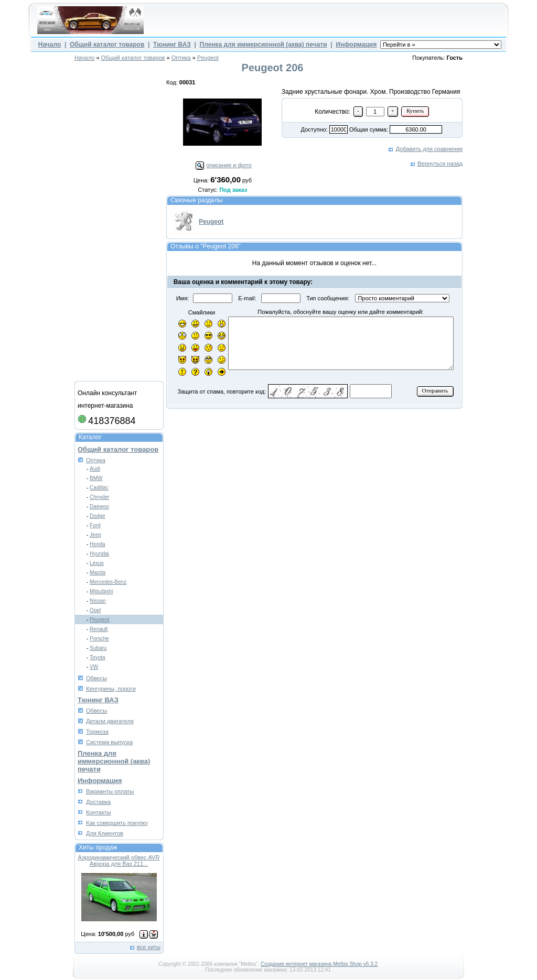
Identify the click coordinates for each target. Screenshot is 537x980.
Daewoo (99, 507)
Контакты (99, 812)
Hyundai (99, 554)
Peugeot (208, 58)
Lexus (97, 563)
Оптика (181, 58)
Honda (97, 544)
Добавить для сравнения (429, 149)
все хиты (149, 947)
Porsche (99, 639)
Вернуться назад (440, 164)
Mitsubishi (101, 591)
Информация (356, 45)
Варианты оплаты (110, 791)
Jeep (95, 535)
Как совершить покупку (117, 823)
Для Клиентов (105, 833)
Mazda (98, 573)
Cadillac (99, 488)
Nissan (98, 601)
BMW (96, 478)
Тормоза (97, 732)
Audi (95, 469)
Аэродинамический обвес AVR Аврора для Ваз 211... (119, 861)
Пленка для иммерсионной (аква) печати (264, 45)
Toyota (97, 657)
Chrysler (99, 497)
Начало (50, 45)
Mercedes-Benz (108, 582)
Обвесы (96, 678)
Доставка (98, 802)
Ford (95, 525)
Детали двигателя (110, 721)
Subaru (98, 648)
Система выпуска (109, 742)
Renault (99, 629)
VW (94, 667)
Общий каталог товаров (107, 45)
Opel (95, 610)
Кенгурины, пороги (111, 689)
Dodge (97, 516)
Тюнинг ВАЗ (172, 45)
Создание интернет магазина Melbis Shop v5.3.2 (319, 964)
